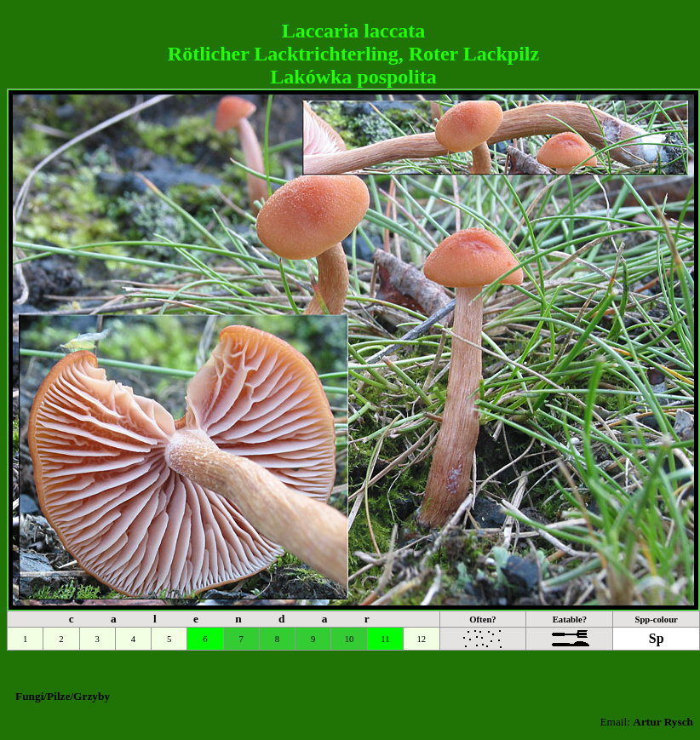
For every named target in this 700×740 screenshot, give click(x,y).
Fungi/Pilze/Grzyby (63, 696)
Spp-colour (656, 620)
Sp (657, 638)
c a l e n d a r (228, 619)
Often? (482, 620)
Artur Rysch (663, 722)
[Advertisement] (350, 13)
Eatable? (570, 620)
